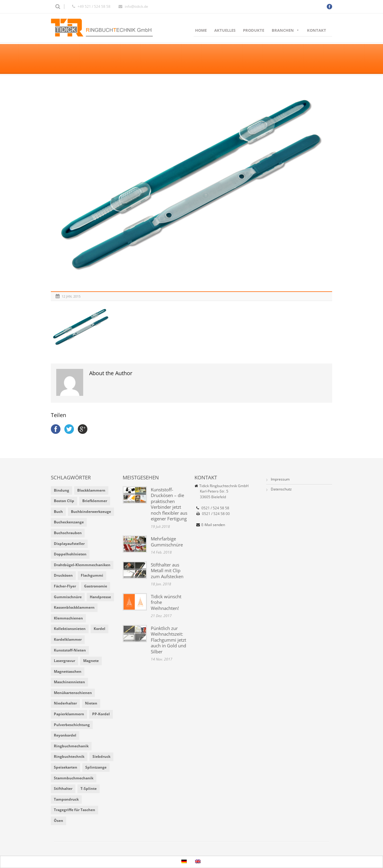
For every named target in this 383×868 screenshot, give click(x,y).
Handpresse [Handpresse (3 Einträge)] (100, 597)
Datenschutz (281, 489)
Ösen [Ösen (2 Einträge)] (58, 821)
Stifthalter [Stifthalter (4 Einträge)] (63, 789)
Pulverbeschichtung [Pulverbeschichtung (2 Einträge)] (72, 725)
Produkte (254, 30)
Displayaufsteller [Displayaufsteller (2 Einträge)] (69, 544)
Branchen (286, 30)
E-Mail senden (213, 525)
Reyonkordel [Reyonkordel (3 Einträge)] (65, 735)
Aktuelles (225, 30)
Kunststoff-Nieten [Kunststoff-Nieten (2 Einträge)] (70, 650)
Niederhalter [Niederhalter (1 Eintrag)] (65, 703)
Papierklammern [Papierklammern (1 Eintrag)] (69, 714)
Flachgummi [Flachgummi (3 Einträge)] (92, 575)
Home (201, 30)
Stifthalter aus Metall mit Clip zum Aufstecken (167, 571)
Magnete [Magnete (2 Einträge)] (91, 661)
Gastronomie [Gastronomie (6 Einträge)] (96, 586)
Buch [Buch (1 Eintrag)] (58, 512)
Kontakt (317, 30)
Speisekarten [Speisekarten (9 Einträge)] (66, 767)
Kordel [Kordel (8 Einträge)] (99, 629)
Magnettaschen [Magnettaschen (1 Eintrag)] (68, 671)
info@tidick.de (136, 6)
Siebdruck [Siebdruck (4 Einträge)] (101, 756)
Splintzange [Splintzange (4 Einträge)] (96, 767)
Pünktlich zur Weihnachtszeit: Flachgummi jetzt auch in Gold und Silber (168, 640)
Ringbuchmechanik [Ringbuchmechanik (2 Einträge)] (71, 746)
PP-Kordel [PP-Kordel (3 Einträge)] (101, 714)
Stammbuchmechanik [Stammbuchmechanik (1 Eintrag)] (74, 778)
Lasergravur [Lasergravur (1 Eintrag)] (64, 661)
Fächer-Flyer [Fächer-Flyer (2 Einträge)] (65, 586)
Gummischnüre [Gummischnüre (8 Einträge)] (68, 597)
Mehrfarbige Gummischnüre (167, 542)
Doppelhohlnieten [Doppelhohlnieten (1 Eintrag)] (70, 554)
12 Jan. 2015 (71, 296)
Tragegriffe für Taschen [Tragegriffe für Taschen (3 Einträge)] (75, 810)
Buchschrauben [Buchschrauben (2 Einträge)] (68, 533)
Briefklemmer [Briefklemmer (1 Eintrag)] (95, 501)
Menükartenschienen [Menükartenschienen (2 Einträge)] (73, 693)
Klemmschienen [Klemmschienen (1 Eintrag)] (68, 618)
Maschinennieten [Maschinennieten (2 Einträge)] (69, 682)
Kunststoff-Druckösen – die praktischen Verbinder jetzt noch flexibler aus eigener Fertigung (169, 504)
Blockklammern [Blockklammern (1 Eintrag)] (91, 490)
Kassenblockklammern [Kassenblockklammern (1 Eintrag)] (74, 607)
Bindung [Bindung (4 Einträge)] (61, 490)
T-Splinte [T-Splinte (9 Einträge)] (89, 789)
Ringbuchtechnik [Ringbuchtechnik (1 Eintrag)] (69, 756)
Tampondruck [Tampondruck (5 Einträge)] (66, 799)
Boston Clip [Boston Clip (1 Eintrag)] (64, 501)
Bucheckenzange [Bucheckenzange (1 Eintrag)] (69, 522)
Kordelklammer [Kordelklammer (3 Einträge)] (68, 639)
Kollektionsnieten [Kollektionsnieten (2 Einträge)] (70, 629)
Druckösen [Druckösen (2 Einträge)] (63, 575)
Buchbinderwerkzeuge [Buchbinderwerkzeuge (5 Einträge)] (91, 512)
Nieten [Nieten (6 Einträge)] (91, 703)
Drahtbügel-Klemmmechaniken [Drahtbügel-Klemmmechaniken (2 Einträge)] (82, 565)
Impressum (280, 479)
